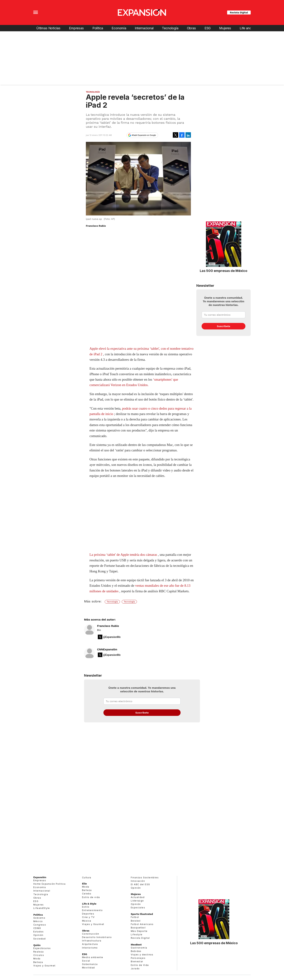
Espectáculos (42, 948)
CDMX (37, 928)
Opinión (38, 935)
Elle (84, 884)
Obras (191, 28)
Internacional (144, 28)
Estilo (86, 907)
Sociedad (39, 939)
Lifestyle (137, 935)
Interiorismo (90, 948)
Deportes (88, 914)
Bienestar (137, 961)
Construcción (91, 934)
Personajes (138, 958)
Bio (99, 630)
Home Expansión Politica (49, 884)
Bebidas (136, 951)
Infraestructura (92, 941)
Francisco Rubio (108, 626)
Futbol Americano (142, 924)
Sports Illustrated (142, 914)
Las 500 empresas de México (224, 271)
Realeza (39, 952)
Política (98, 28)
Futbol (135, 917)
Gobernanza (90, 964)
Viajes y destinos (142, 955)
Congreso (40, 925)
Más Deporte (139, 931)
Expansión (40, 877)
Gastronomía (139, 948)
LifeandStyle (42, 908)
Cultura (87, 878)
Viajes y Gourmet (44, 966)
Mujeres (225, 28)
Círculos (39, 955)
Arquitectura (90, 944)
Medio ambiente (93, 957)
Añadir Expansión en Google (144, 135)
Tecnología (170, 28)
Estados (39, 932)
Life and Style (250, 28)
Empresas (76, 28)
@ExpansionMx (112, 637)
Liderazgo (137, 901)
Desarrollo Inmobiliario (97, 937)
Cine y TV (88, 917)
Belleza (38, 962)
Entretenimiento (92, 910)
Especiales (138, 908)
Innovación (138, 881)
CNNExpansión (107, 649)
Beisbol (136, 921)
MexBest (136, 945)
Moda (37, 959)
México (38, 921)
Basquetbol (138, 928)
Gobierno (39, 918)
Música (87, 921)
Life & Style (89, 904)
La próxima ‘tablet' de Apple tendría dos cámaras (123, 555)
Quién (37, 945)
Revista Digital (239, 12)
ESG (208, 28)
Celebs (87, 894)
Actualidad (138, 897)
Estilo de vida (91, 897)
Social (86, 961)
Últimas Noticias (48, 28)
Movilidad (88, 968)
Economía (119, 28)
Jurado (135, 969)
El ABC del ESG (140, 884)
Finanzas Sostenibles (145, 878)
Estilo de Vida (140, 965)
